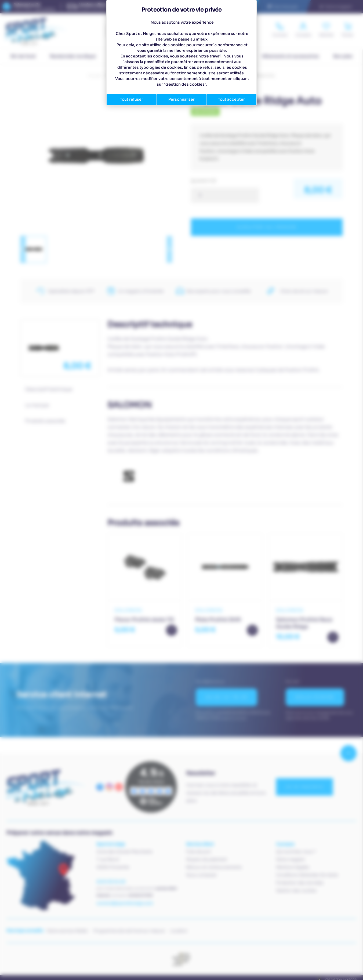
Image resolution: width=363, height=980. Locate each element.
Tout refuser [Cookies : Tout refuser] (132, 99)
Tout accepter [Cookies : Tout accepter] (231, 99)
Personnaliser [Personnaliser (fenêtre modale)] (181, 99)
